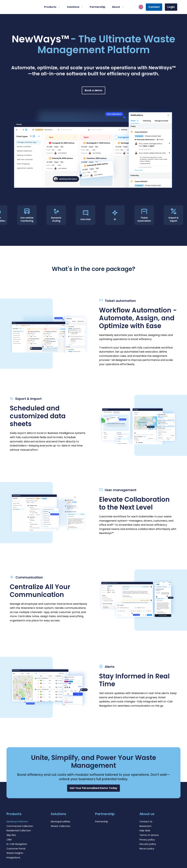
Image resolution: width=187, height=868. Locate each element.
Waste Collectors (61, 826)
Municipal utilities (61, 822)
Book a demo (93, 90)
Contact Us (146, 822)
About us (147, 814)
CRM (9, 840)
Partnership (98, 7)
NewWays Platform (17, 822)
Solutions (75, 7)
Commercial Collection (20, 826)
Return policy (147, 849)
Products (52, 7)
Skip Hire (11, 835)
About (118, 7)
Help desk (145, 831)
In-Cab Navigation (17, 844)
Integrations (13, 858)
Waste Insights (15, 853)
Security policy (148, 844)
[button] (93, 788)
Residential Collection (19, 831)
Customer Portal (16, 849)
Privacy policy (147, 840)
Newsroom (145, 826)
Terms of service (149, 835)
